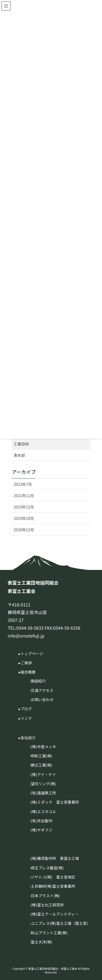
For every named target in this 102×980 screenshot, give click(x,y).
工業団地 (21, 444)
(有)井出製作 (41, 821)
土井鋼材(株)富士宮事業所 (53, 886)
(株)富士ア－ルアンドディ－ (55, 914)
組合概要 (28, 672)
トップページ (32, 654)
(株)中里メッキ (43, 747)
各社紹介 (28, 738)
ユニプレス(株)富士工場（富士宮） (61, 923)
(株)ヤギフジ (41, 830)
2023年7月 (23, 484)
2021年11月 (24, 496)
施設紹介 (38, 681)
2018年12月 (24, 530)
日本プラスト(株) (45, 896)
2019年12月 (24, 507)
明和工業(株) (41, 756)
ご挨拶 (26, 663)
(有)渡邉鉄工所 (43, 793)
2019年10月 (24, 518)
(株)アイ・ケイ (43, 774)
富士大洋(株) (41, 942)
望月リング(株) (43, 784)
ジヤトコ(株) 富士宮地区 (53, 877)
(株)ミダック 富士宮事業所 (55, 802)
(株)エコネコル (43, 811)
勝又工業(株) (41, 765)
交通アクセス (42, 690)
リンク (26, 718)
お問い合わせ (42, 699)
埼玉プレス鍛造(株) (47, 868)
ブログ (26, 709)
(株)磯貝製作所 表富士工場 (55, 858)
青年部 (19, 455)
